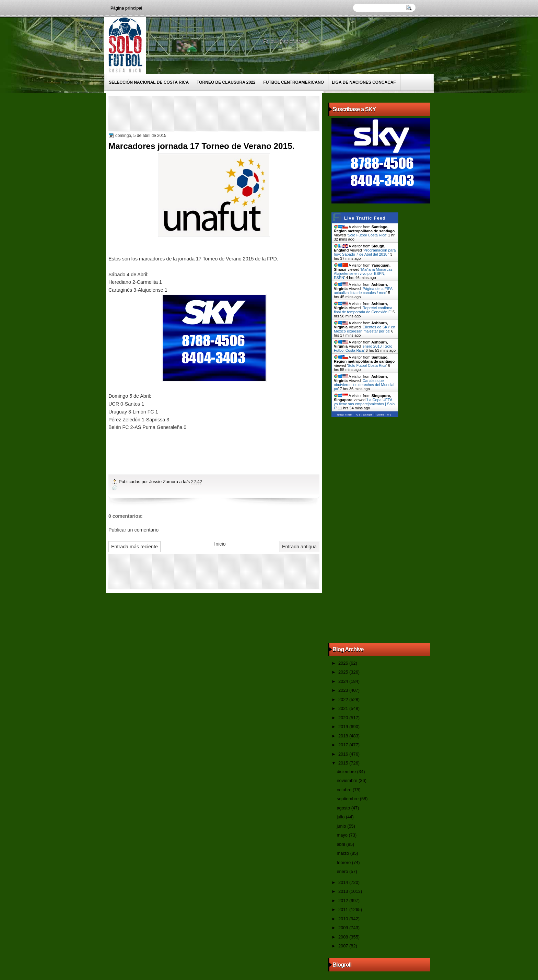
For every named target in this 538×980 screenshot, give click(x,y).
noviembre (348, 780)
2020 (344, 718)
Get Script (364, 415)
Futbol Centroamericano (294, 82)
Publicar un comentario (133, 530)
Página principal (126, 8)
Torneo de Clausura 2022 (226, 82)
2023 (344, 690)
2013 (344, 891)
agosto (344, 808)
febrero (344, 862)
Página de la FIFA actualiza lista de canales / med (363, 291)
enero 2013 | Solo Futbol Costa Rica (363, 348)
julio (341, 817)
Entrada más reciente (134, 547)
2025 (344, 672)
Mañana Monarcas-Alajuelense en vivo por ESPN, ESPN (364, 273)
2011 (344, 909)
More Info (384, 415)
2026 (344, 663)
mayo (343, 835)
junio (342, 826)
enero (343, 871)
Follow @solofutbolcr (286, 41)
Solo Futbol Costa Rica (367, 235)
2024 (344, 681)
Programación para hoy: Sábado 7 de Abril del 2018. (365, 252)
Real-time (344, 415)
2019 (344, 727)
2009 (344, 928)
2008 (344, 937)
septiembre (348, 799)
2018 (344, 736)
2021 (344, 708)
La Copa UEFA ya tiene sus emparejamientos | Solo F (364, 404)
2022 (344, 699)
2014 (344, 882)
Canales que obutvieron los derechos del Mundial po (364, 385)
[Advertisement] (235, 113)
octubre (344, 790)
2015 (344, 763)
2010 (344, 919)
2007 (344, 946)
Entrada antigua (299, 547)
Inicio (220, 544)
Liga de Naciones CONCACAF (364, 82)
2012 (344, 901)
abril (341, 844)
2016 (344, 754)
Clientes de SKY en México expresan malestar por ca (365, 329)
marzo (343, 853)
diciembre (347, 772)
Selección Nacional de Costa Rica (149, 82)
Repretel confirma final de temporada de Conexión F (363, 310)
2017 (344, 745)
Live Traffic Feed (365, 218)
